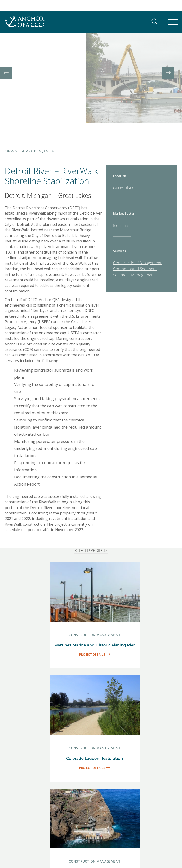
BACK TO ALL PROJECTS (30, 113)
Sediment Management (134, 237)
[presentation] (6, 54)
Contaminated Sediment (135, 231)
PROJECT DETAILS (95, 617)
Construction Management (137, 225)
